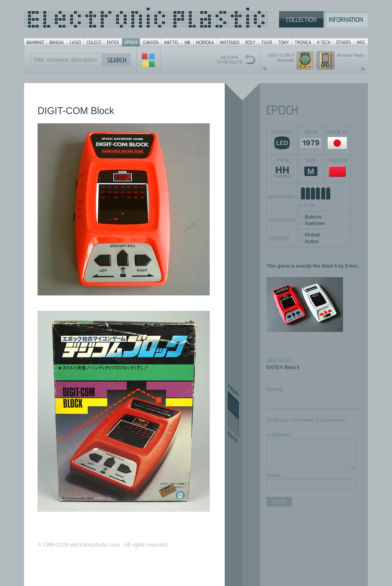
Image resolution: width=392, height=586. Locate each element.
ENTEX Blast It (283, 367)
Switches (315, 223)
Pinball (312, 235)
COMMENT (279, 435)
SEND (279, 502)
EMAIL (274, 476)
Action (312, 241)
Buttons (313, 217)
